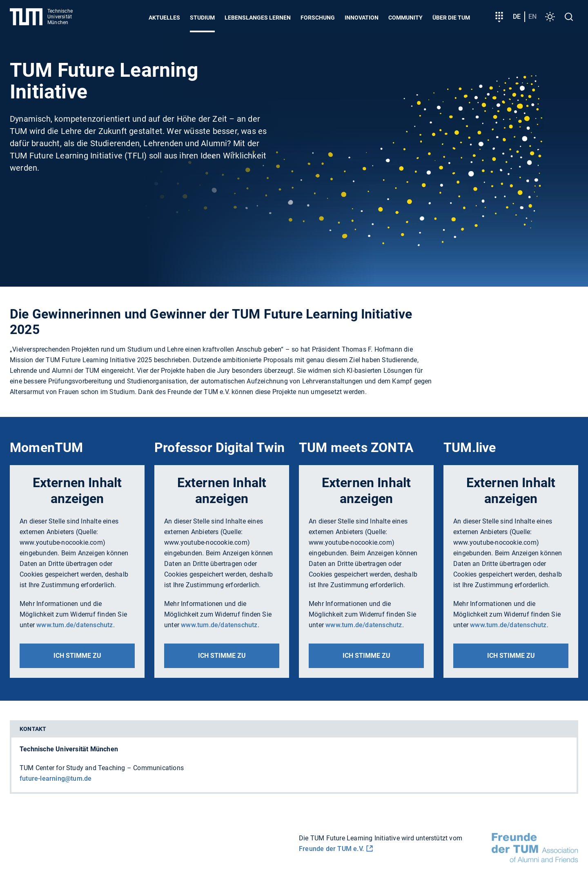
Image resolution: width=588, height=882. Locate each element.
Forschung (318, 18)
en (532, 17)
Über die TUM (451, 18)
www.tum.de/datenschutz (75, 625)
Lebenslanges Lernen (258, 18)
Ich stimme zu (77, 656)
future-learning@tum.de (56, 778)
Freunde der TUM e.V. (331, 849)
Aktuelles (164, 18)
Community (405, 18)
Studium (202, 18)
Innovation (362, 18)
